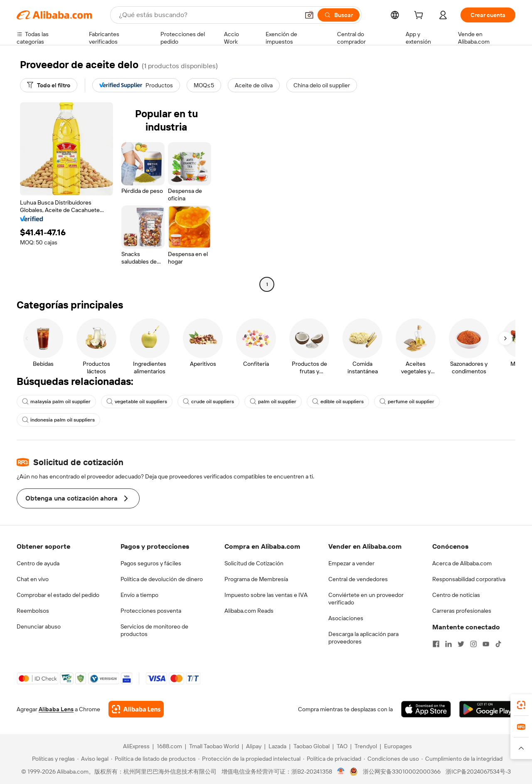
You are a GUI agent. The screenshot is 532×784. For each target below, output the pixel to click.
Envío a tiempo (139, 595)
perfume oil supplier (407, 402)
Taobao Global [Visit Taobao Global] (312, 746)
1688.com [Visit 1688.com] (169, 746)
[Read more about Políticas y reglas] (52, 759)
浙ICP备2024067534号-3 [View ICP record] (478, 772)
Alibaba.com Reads (249, 611)
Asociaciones (346, 618)
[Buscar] (339, 15)
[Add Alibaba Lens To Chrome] (136, 709)
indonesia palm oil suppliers (58, 420)
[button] (309, 15)
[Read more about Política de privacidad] (332, 759)
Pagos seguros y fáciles (151, 563)
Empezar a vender (351, 563)
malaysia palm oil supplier (56, 402)
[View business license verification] (341, 772)
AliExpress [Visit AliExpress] (136, 746)
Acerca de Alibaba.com (462, 563)
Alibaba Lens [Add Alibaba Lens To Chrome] (56, 709)
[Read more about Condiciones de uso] (391, 759)
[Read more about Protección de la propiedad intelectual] (249, 759)
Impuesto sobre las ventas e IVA (266, 595)
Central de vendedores (358, 579)
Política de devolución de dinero (162, 579)
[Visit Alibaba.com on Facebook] (436, 644)
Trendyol (366, 746)
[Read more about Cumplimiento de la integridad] (462, 759)
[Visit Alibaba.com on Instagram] (473, 644)
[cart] (420, 16)
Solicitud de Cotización (254, 563)
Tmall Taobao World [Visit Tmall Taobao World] (214, 746)
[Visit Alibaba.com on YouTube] (486, 644)
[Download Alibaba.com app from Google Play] (487, 709)
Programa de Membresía (256, 579)
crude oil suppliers (208, 402)
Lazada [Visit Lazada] (277, 746)
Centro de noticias (456, 595)
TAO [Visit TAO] (342, 746)
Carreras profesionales (462, 611)
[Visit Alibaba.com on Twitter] (461, 644)
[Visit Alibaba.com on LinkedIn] (448, 644)
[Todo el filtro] (49, 85)
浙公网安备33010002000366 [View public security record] (402, 772)
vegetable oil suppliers (137, 402)
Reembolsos (33, 611)
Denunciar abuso (39, 626)
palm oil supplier (273, 402)
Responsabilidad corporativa (469, 579)
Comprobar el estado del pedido (58, 595)
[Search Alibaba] (208, 15)
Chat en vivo (33, 579)
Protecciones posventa (151, 611)
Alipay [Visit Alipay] (254, 746)
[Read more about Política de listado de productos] (153, 759)
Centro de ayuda (38, 563)
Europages (398, 746)
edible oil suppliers (338, 402)
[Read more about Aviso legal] (93, 759)
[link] (521, 705)
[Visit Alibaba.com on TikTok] (498, 644)
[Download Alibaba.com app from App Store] (426, 709)
